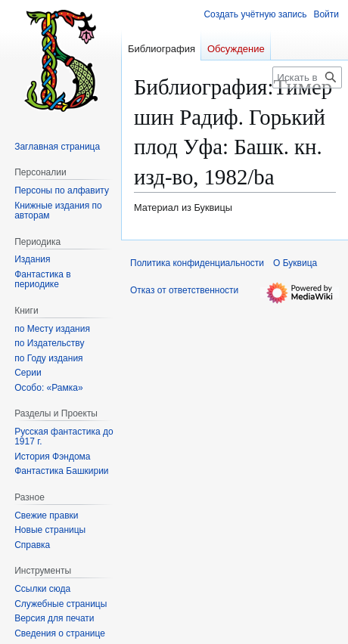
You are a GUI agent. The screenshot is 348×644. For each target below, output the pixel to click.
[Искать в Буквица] (307, 77)
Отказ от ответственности (184, 290)
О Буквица (295, 263)
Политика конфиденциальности (197, 263)
